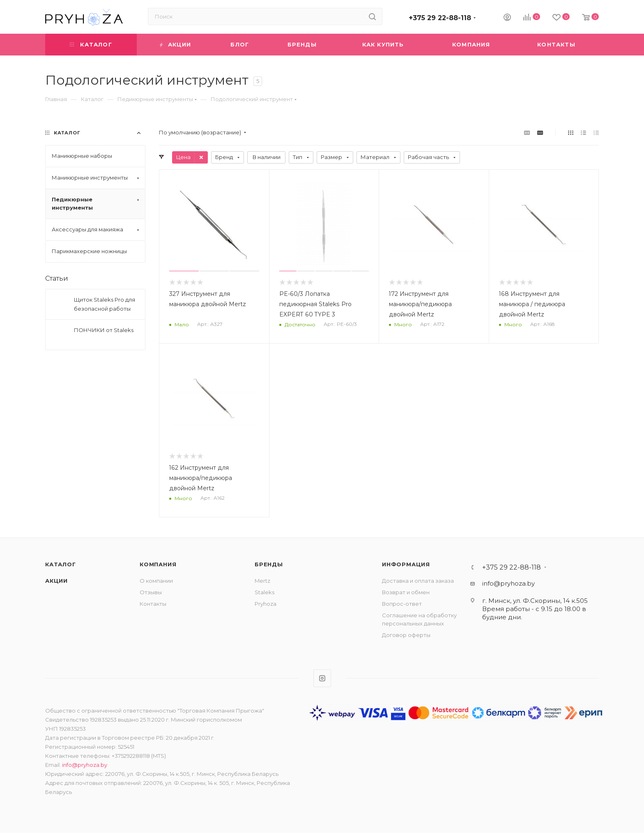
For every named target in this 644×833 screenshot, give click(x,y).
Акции (56, 581)
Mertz (262, 581)
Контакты (153, 604)
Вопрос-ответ (402, 604)
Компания (158, 564)
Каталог (61, 564)
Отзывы (151, 592)
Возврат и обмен (406, 592)
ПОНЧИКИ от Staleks (104, 330)
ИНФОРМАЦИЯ (406, 564)
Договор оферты (406, 635)
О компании (156, 581)
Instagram (322, 678)
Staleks (264, 592)
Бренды (269, 564)
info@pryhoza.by (508, 583)
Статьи (57, 278)
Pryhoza (266, 604)
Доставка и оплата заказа (418, 581)
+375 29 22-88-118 (440, 18)
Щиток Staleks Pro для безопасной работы (105, 304)
